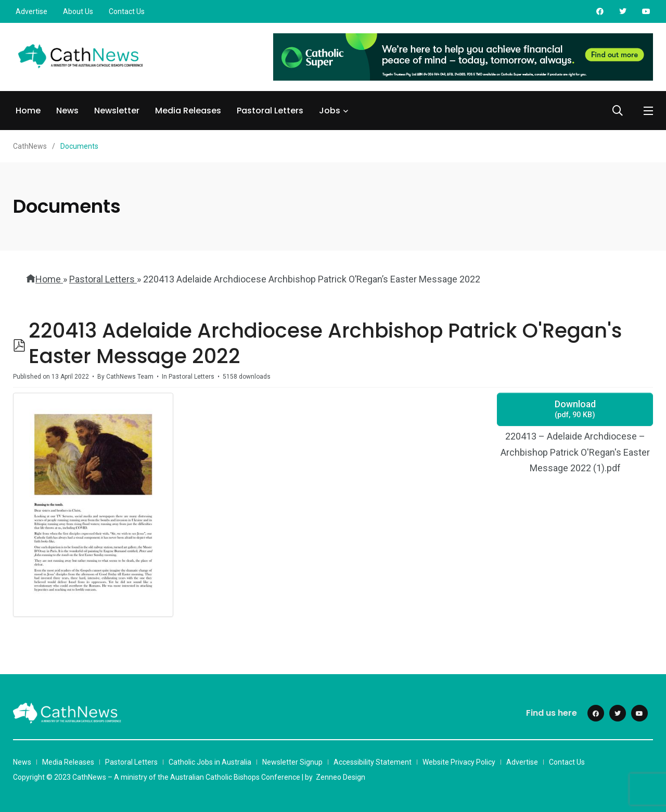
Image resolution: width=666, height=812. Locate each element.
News (67, 111)
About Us (78, 11)
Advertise (31, 11)
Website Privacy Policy (459, 762)
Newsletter (117, 111)
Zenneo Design (341, 777)
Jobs (330, 111)
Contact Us (127, 11)
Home (28, 111)
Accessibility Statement (373, 762)
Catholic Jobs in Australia (210, 762)
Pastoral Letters (270, 111)
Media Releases (188, 111)
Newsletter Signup (292, 762)
